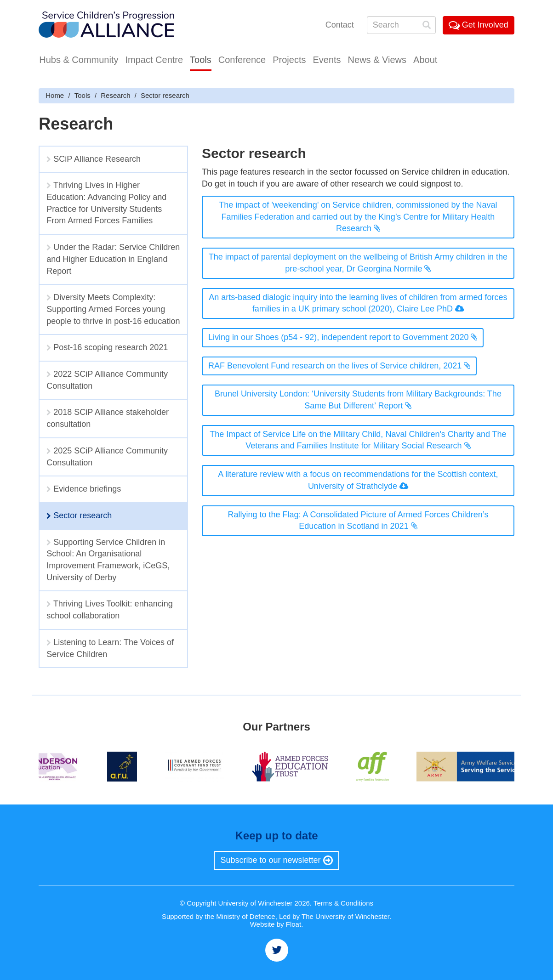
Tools (201, 60)
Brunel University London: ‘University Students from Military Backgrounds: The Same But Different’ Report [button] (358, 400)
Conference (242, 60)
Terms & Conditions (343, 903)
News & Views (377, 60)
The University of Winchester (345, 916)
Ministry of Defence (245, 916)
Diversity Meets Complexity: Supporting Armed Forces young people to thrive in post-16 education (113, 309)
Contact (340, 25)
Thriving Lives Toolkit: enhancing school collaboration (110, 610)
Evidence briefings (84, 489)
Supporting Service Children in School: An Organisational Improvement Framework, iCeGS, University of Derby (108, 560)
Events (327, 60)
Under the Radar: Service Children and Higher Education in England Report (113, 259)
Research (115, 95)
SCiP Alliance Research (94, 159)
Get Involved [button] (479, 25)
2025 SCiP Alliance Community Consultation (107, 457)
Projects (289, 60)
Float (294, 924)
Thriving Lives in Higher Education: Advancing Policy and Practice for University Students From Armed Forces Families (106, 203)
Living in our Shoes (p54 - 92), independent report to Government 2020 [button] (343, 337)
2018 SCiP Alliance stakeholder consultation (108, 418)
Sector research (79, 515)
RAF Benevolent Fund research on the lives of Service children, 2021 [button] (339, 366)
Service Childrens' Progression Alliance (106, 25)
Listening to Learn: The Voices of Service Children (110, 648)
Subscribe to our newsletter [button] (276, 860)
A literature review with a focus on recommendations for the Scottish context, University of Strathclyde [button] (358, 480)
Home (55, 95)
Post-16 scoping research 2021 (107, 347)
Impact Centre (154, 60)
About (425, 60)
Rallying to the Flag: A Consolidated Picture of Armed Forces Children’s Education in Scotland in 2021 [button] (358, 521)
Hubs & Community (79, 60)
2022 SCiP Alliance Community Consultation (107, 380)
